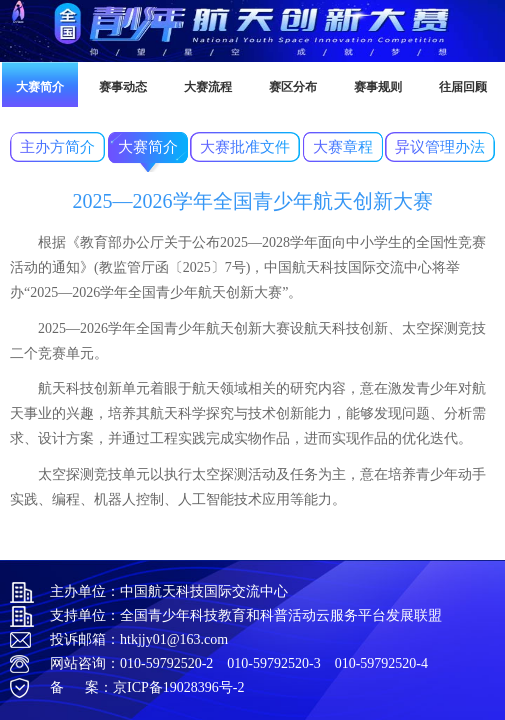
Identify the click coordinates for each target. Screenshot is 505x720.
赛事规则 (378, 87)
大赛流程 (208, 87)
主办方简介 (57, 147)
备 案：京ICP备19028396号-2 (147, 687)
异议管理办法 (440, 147)
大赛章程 (343, 147)
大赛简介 (40, 87)
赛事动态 (123, 87)
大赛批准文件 (245, 147)
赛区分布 (293, 87)
